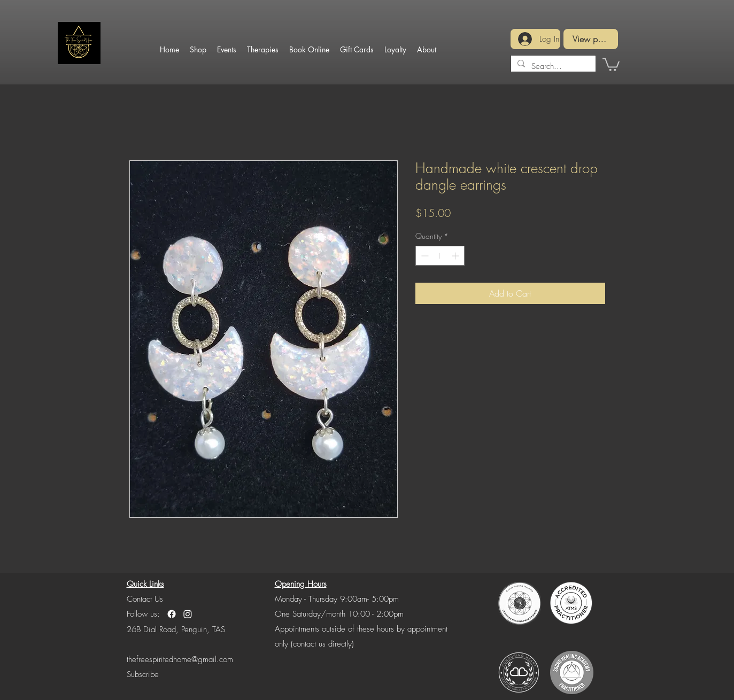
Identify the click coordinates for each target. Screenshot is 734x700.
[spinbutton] (440, 256)
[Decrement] (424, 256)
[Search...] (552, 66)
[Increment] (456, 256)
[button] (611, 64)
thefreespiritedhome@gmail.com (180, 659)
